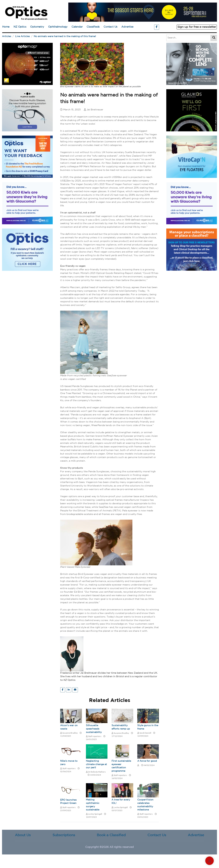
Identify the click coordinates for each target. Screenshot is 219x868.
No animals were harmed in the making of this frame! (65, 36)
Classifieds (93, 27)
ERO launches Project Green (68, 802)
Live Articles (22, 36)
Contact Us (110, 27)
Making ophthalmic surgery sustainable (93, 805)
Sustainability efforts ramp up (121, 727)
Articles (7, 36)
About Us (23, 835)
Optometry (37, 27)
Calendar (77, 27)
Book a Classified (111, 835)
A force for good (147, 761)
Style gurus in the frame (148, 727)
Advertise (127, 27)
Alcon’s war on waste (69, 727)
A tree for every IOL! (121, 801)
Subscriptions (64, 835)
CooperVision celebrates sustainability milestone (145, 805)
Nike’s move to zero (69, 763)
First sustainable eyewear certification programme (121, 766)
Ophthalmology (58, 27)
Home (6, 27)
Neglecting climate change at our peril (96, 764)
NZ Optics (20, 27)
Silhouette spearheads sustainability (94, 729)
